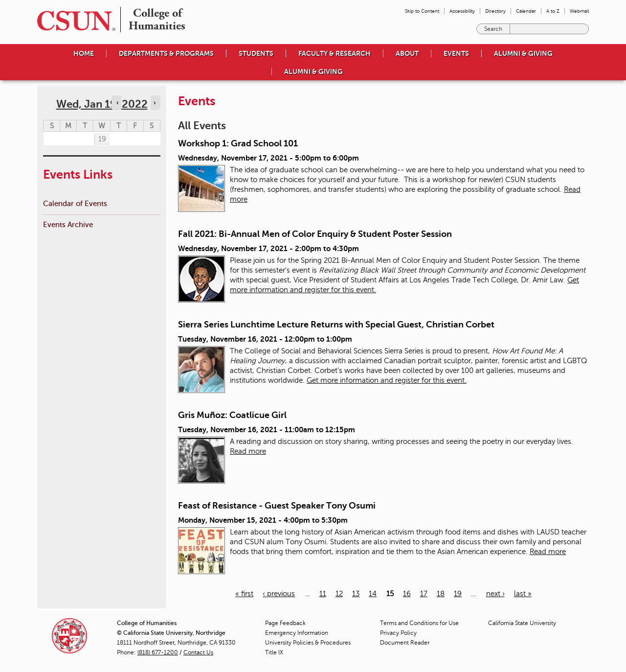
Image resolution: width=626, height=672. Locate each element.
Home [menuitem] (84, 53)
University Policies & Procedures (308, 643)
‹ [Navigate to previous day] (117, 103)
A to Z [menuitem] (553, 11)
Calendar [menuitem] (526, 11)
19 (458, 594)
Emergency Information (297, 633)
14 (373, 594)
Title (274, 652)
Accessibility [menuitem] (462, 11)
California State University (522, 623)
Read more (248, 451)
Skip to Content (422, 11)
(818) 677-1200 (158, 652)
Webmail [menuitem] (579, 11)
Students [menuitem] (256, 53)
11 (323, 594)
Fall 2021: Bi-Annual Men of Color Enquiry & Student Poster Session (315, 234)
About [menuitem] (407, 53)
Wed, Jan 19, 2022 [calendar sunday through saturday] (102, 104)
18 (441, 594)
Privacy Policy (398, 633)
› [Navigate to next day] (155, 103)
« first (244, 594)
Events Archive (68, 224)
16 (407, 594)
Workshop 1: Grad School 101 (238, 143)
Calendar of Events (75, 203)
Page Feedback (285, 623)
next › (495, 594)
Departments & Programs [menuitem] (166, 53)
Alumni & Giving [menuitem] (523, 53)
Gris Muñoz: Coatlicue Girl (232, 415)
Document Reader (405, 643)
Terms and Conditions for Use (419, 623)
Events (456, 53)
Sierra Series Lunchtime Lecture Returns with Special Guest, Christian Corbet (336, 324)
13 (356, 594)
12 (339, 594)
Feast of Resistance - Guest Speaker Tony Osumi (277, 506)
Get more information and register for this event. (387, 380)
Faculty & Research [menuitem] (335, 53)
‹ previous (279, 594)
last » (523, 594)
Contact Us (198, 652)
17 (424, 594)
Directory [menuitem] (495, 11)
